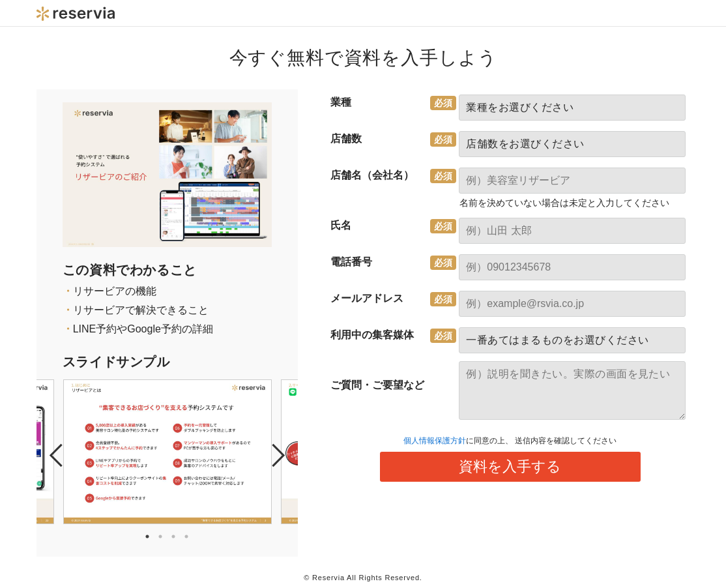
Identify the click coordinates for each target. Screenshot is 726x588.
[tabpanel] (167, 452)
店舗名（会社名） (372, 175)
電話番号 (351, 262)
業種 (341, 102)
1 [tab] (147, 537)
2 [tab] (160, 537)
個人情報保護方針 (435, 441)
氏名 (341, 225)
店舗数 (346, 139)
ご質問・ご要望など (377, 385)
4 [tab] (186, 537)
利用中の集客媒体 (372, 335)
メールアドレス (367, 298)
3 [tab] (173, 537)
